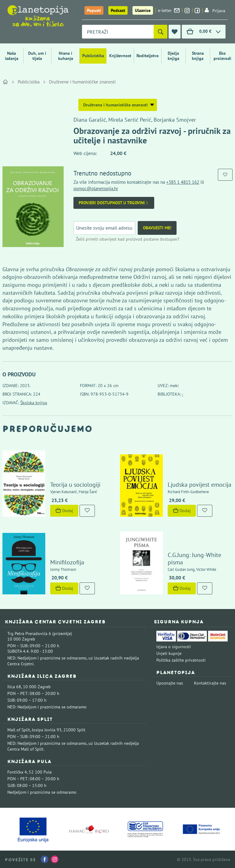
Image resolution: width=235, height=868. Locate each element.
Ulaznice (143, 10)
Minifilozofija (67, 562)
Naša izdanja (12, 56)
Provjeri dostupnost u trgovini (114, 203)
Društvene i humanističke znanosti (82, 82)
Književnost (120, 56)
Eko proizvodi (222, 56)
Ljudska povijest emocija (200, 485)
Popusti (94, 10)
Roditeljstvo (148, 56)
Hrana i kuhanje (66, 56)
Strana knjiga (198, 56)
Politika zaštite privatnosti (181, 660)
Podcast (118, 10)
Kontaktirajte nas (210, 683)
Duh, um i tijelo (37, 56)
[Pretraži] (160, 32)
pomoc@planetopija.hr (96, 188)
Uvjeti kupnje (169, 653)
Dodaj (64, 511)
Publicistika (93, 56)
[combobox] (118, 32)
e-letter (169, 10)
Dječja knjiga (173, 56)
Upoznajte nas (170, 683)
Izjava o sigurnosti (174, 647)
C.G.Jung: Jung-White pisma (194, 559)
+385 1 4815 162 (183, 182)
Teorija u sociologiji (75, 485)
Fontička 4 (17, 772)
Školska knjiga (34, 403)
